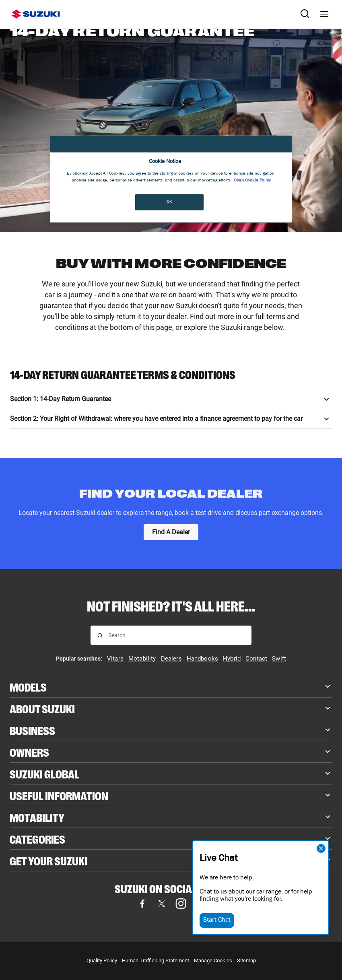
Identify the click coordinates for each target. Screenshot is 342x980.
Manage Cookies (213, 960)
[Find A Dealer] (171, 532)
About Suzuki (42, 708)
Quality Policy (102, 960)
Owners (29, 752)
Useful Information (59, 795)
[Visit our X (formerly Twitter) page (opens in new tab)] (161, 904)
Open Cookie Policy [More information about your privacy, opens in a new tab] (252, 181)
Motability (37, 817)
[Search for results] (100, 635)
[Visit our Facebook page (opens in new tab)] (142, 904)
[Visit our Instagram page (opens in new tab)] (181, 904)
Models (28, 687)
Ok (169, 202)
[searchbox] (176, 635)
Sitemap (246, 960)
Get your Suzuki (48, 860)
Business (32, 730)
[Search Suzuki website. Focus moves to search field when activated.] (305, 14)
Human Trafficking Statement (156, 960)
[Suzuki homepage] (36, 14)
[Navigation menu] (324, 14)
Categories (37, 839)
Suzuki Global (44, 773)
